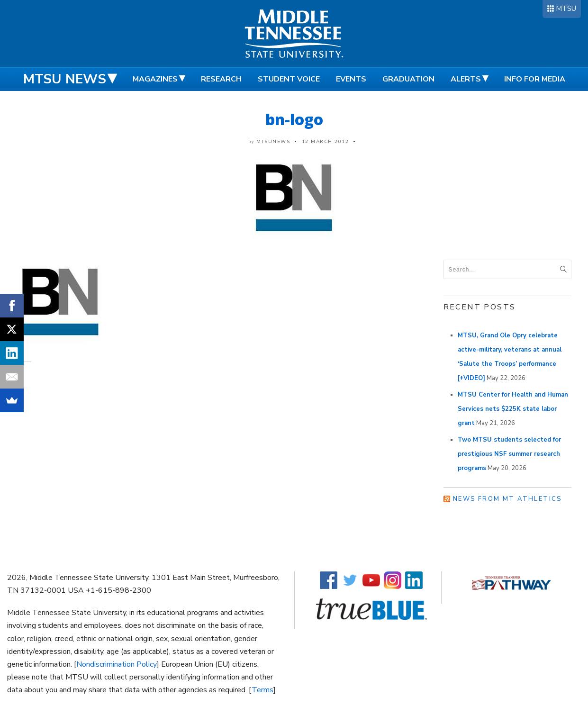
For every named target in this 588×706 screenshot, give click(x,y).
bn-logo (294, 119)
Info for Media (535, 79)
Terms (262, 690)
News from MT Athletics (507, 499)
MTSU (566, 9)
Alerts (466, 79)
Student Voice (289, 79)
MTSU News (65, 79)
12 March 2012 (326, 142)
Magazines (155, 79)
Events (351, 79)
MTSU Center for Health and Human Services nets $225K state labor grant (513, 409)
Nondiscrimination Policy (117, 664)
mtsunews (273, 142)
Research (221, 79)
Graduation (408, 79)
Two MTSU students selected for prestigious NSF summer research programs (509, 454)
